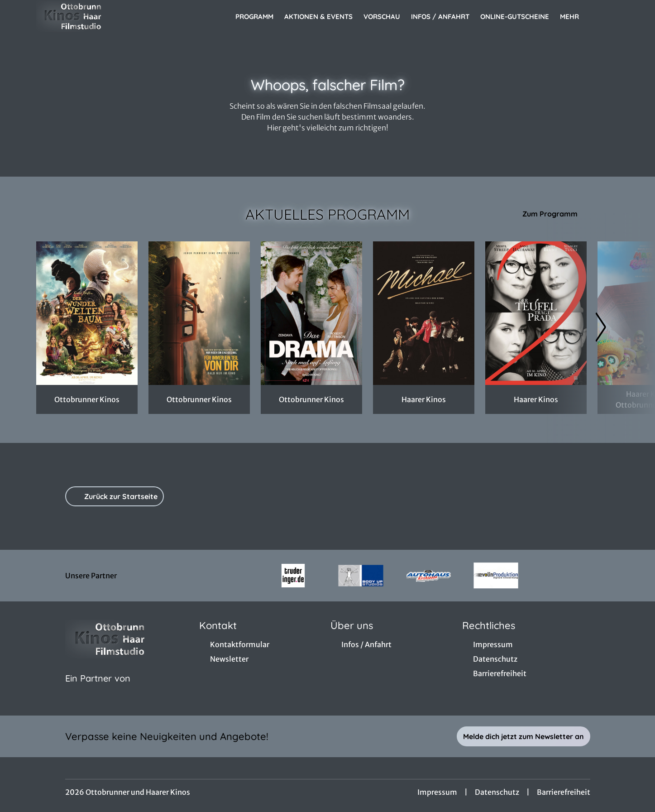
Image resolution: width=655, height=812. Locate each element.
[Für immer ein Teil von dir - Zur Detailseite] (199, 313)
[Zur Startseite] (100, 16)
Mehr (575, 17)
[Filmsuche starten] (610, 16)
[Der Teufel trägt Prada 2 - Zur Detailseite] (536, 313)
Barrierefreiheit (564, 792)
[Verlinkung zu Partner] (293, 576)
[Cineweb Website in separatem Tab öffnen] (98, 690)
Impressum (437, 792)
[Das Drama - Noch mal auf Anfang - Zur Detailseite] (311, 313)
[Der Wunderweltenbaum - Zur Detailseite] (87, 313)
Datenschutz (497, 792)
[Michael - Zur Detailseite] (424, 313)
